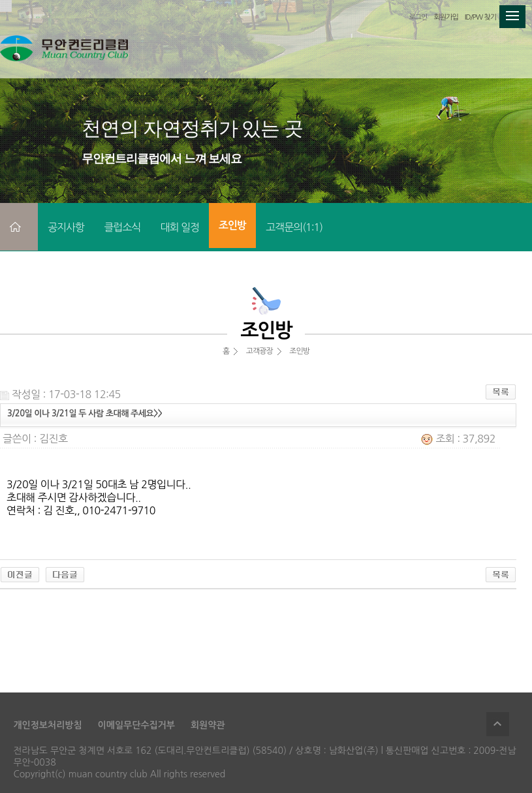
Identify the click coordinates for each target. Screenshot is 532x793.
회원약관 (208, 725)
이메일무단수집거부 (136, 725)
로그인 (418, 17)
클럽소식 (122, 227)
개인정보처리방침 (47, 725)
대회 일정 (180, 227)
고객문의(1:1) (294, 227)
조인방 (232, 225)
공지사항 (66, 227)
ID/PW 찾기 (480, 17)
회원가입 (446, 17)
